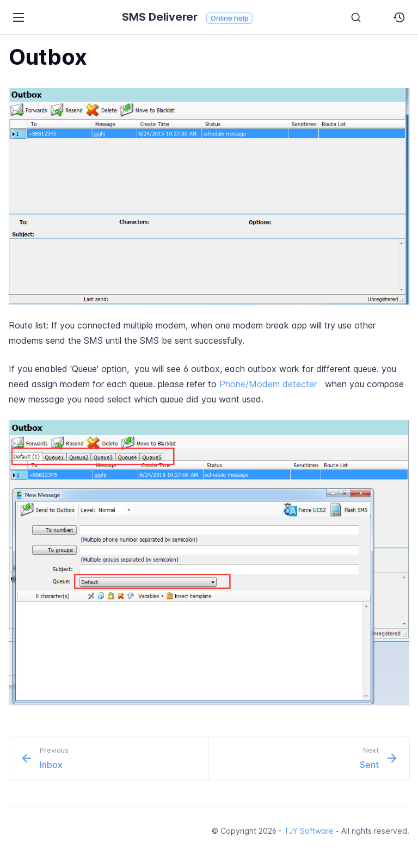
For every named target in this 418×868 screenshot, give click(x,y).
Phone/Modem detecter (268, 384)
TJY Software (309, 831)
